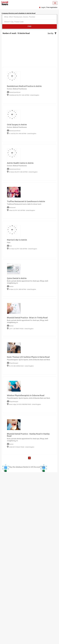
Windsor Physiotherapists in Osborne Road (26, 395)
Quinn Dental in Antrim (17, 278)
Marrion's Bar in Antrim (17, 240)
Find (29, 26)
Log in (43, 7)
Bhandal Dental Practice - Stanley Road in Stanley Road (28, 435)
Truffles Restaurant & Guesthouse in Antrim (26, 201)
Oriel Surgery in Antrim (17, 125)
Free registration (52, 7)
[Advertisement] (29, 49)
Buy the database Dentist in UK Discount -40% (27, 467)
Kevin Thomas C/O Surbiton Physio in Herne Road (28, 357)
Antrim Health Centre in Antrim (20, 163)
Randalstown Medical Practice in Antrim (24, 86)
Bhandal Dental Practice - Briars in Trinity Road (27, 318)
